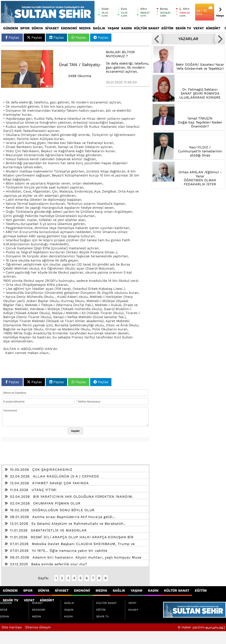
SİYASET (52, 28)
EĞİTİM (167, 28)
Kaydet (75, 431)
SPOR (25, 28)
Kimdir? (213, 28)
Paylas (12, 37)
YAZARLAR (188, 39)
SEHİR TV (183, 28)
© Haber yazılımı (202, 627)
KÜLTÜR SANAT (147, 28)
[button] (157, 39)
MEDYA (85, 28)
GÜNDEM (11, 28)
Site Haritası (12, 627)
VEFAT (199, 28)
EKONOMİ (69, 28)
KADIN (127, 28)
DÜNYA (37, 28)
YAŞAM (113, 28)
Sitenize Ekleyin (38, 627)
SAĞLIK (99, 28)
